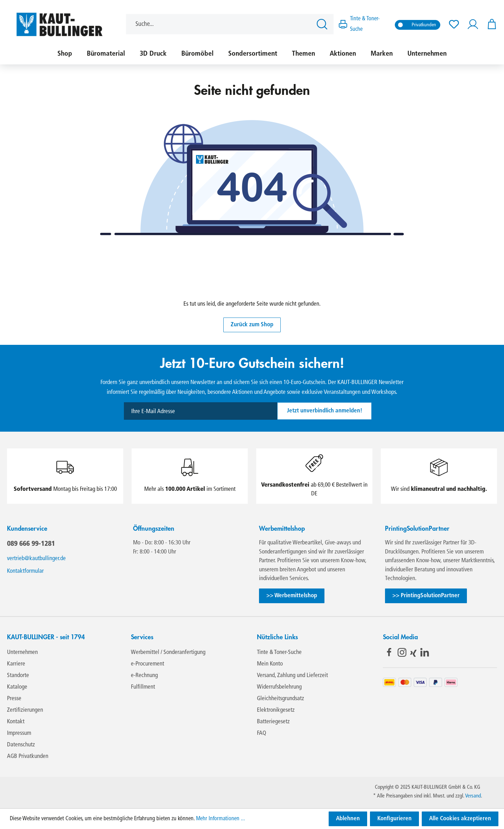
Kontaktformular (25, 571)
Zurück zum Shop (252, 325)
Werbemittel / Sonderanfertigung (168, 652)
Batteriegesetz (273, 722)
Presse (14, 699)
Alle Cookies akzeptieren (460, 819)
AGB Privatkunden (28, 756)
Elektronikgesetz (276, 710)
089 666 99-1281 (31, 543)
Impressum (19, 733)
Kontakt (16, 722)
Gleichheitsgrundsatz (281, 699)
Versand (473, 796)
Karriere (16, 664)
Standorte (18, 675)
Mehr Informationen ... (220, 819)
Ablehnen (348, 819)
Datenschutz (21, 745)
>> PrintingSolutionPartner (426, 596)
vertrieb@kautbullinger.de (36, 559)
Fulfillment (143, 687)
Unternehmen (22, 652)
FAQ (261, 733)
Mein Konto (270, 664)
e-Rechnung (144, 675)
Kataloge (17, 687)
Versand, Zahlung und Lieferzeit (292, 675)
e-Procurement (148, 664)
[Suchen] (323, 24)
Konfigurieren (394, 819)
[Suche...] (219, 24)
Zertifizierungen (25, 710)
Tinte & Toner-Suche (279, 652)
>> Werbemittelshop (292, 596)
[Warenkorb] (490, 24)
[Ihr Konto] (473, 24)
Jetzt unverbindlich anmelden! (325, 411)
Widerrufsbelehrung (279, 687)
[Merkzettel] (454, 24)
